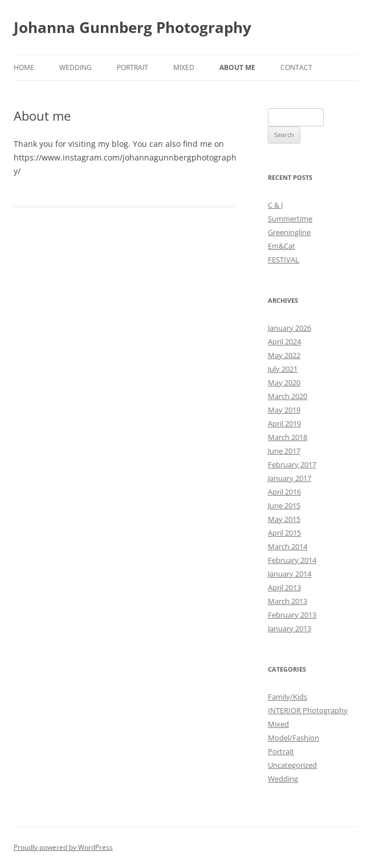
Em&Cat (282, 246)
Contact (296, 67)
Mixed (184, 67)
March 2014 (288, 546)
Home (24, 67)
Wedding (76, 67)
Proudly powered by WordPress (63, 847)
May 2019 (284, 410)
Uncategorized (292, 765)
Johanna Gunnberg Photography (132, 27)
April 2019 (284, 423)
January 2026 (290, 328)
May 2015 (284, 519)
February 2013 (292, 615)
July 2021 (283, 369)
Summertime (290, 219)
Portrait (132, 67)
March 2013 (288, 601)
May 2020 (284, 382)
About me (237, 67)
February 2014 (292, 560)
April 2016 (284, 492)
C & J (275, 205)
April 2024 (284, 342)
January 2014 (290, 574)
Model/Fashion (293, 738)
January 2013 (290, 628)
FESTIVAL (284, 260)
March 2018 (288, 437)
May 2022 (284, 355)
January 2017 (290, 478)
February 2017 (292, 464)
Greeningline (289, 232)
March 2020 (288, 396)
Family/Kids (288, 697)
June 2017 (284, 451)
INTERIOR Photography (308, 710)
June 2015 (284, 505)
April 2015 (284, 533)
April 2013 (284, 587)
